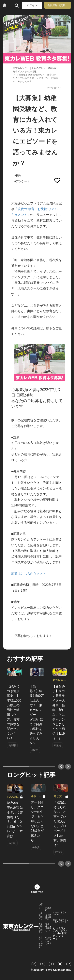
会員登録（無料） (58, 5)
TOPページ (40, 906)
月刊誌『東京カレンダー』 (61, 914)
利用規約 (48, 909)
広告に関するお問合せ (40, 928)
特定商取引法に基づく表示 (48, 941)
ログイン (32, 5)
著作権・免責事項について (48, 928)
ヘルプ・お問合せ (40, 916)
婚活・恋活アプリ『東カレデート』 (61, 921)
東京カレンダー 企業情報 (41, 943)
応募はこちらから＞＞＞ (29, 574)
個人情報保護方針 (48, 917)
